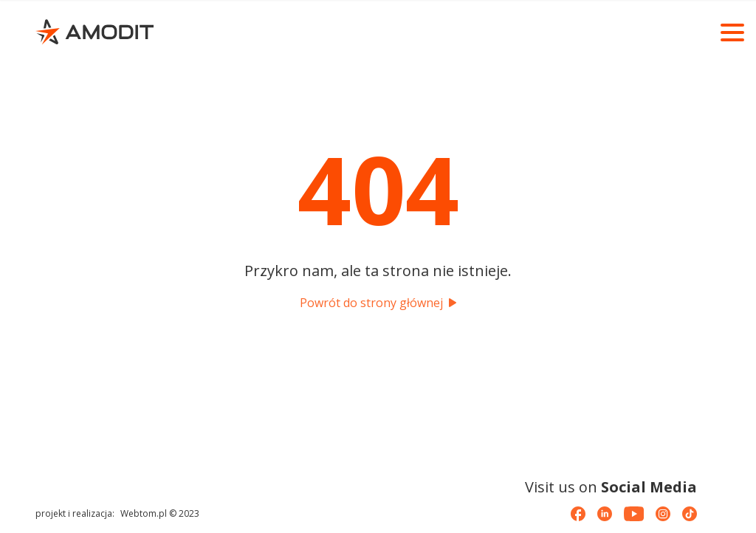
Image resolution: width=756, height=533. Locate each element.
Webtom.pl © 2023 (160, 513)
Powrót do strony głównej (378, 303)
